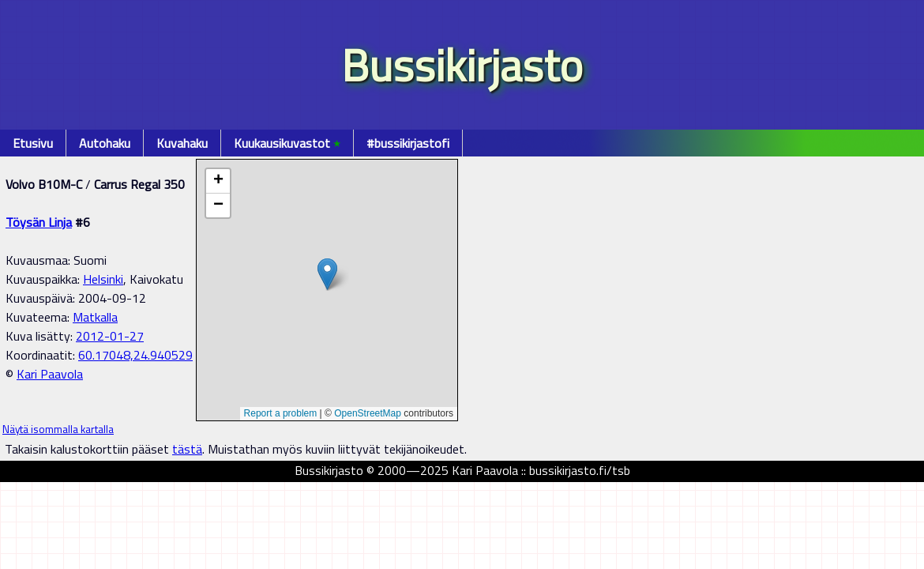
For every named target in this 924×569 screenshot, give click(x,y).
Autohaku (105, 143)
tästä (187, 449)
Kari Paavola (50, 374)
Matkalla (95, 317)
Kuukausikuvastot (287, 143)
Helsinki (103, 279)
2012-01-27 (110, 336)
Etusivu (33, 143)
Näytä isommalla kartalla (58, 429)
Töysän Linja (39, 222)
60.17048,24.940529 (135, 355)
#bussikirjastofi (408, 143)
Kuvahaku (182, 143)
